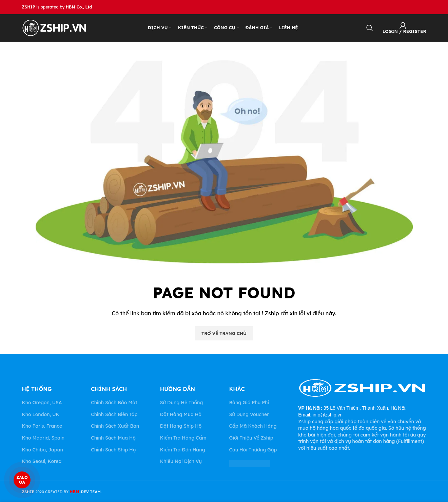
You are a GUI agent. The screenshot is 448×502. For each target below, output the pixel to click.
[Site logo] (54, 27)
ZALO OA (22, 480)
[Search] (370, 28)
